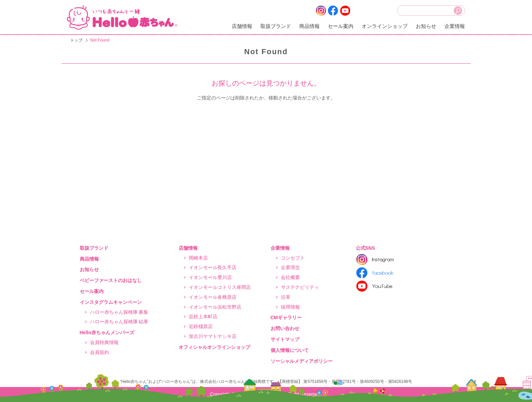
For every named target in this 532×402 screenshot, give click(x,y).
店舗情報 (242, 26)
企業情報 (455, 26)
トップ (76, 40)
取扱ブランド (276, 26)
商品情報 (309, 26)
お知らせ (426, 26)
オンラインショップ (385, 26)
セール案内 (341, 26)
